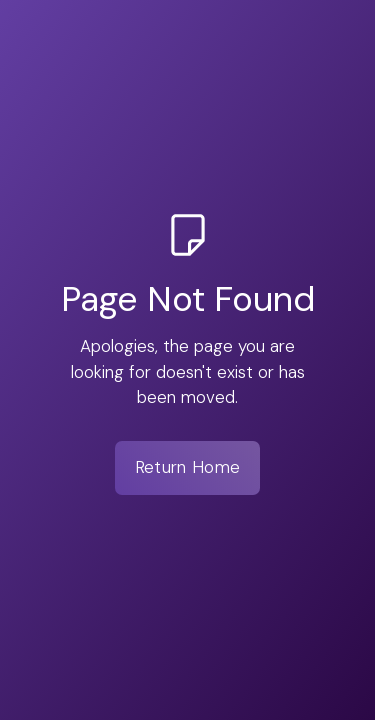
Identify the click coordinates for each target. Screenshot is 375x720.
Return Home (187, 467)
